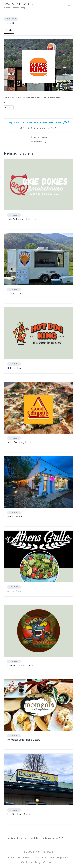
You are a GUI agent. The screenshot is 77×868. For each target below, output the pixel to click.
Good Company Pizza (19, 442)
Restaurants (11, 19)
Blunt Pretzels (15, 517)
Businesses (24, 857)
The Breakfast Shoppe (20, 814)
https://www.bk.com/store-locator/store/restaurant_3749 (38, 122)
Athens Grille (14, 591)
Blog (38, 862)
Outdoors (27, 862)
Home (11, 857)
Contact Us (50, 862)
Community (39, 857)
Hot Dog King (15, 368)
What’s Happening (59, 857)
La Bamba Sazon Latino (20, 666)
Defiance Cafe (15, 294)
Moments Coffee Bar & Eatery (24, 740)
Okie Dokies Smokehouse (22, 219)
